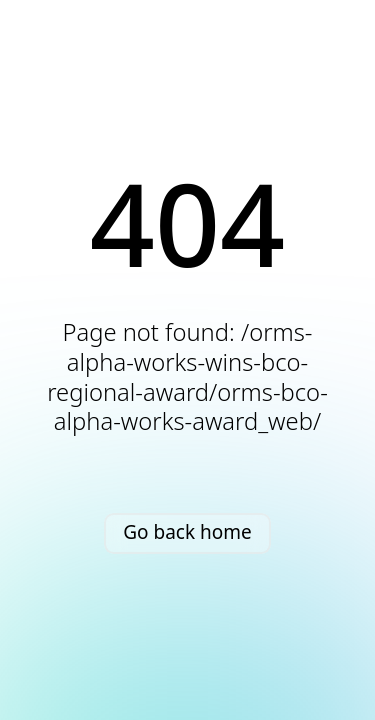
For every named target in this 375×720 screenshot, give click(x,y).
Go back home (187, 532)
